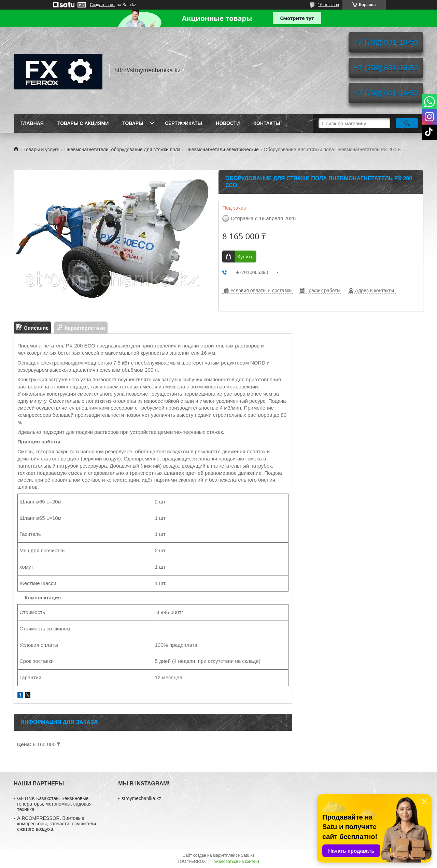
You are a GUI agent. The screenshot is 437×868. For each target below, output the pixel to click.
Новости (228, 123)
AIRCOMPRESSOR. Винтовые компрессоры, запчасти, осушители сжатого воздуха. (57, 824)
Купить (245, 257)
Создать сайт (102, 5)
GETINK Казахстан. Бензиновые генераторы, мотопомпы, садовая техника (54, 804)
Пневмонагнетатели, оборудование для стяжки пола (123, 150)
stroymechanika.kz (141, 798)
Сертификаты (184, 123)
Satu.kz (248, 855)
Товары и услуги (41, 150)
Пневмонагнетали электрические (222, 150)
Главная (32, 123)
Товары (133, 123)
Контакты (267, 123)
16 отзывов (328, 5)
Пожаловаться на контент (235, 862)
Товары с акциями (83, 123)
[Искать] (407, 123)
